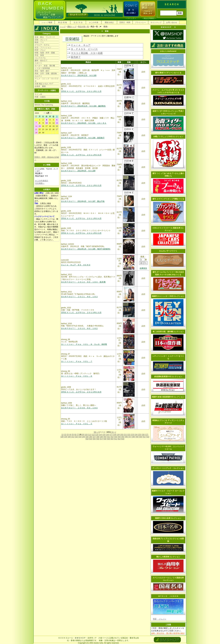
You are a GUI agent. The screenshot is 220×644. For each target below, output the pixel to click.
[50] (141, 437)
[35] (87, 437)
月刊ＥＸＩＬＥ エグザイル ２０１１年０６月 (81, 155)
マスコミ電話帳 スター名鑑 (87, 53)
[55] (94, 439)
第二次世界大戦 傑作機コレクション (168, 332)
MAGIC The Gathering (44, 105)
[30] (69, 437)
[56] (98, 439)
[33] (80, 437)
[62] (119, 439)
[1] (63, 435)
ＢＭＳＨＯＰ (80, 638)
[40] (105, 437)
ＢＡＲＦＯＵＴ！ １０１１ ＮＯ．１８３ (79, 297)
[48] (133, 437)
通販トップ (72, 27)
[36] (91, 437)
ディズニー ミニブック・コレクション (168, 468)
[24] (136, 435)
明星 (155, 619)
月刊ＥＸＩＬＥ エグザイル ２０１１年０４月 (81, 218)
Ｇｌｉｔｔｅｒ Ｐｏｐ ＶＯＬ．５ (77, 424)
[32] (76, 437)
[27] (147, 435)
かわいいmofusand (168, 51)
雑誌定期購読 (149, 18)
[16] (107, 435)
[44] (119, 437)
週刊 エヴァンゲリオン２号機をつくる (168, 199)
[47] (130, 437)
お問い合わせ (172, 22)
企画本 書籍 (40, 86)
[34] (83, 437)
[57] (101, 439)
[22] (129, 435)
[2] (65, 435)
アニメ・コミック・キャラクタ (47, 80)
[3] (68, 435)
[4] (70, 435)
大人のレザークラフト (168, 251)
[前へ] (96, 432)
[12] (93, 435)
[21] (125, 435)
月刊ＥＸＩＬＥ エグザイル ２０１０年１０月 (81, 313)
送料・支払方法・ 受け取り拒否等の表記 (168, 633)
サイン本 (38, 94)
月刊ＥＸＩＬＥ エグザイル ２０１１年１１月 (81, 91)
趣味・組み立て (41, 60)
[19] (118, 435)
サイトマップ (156, 22)
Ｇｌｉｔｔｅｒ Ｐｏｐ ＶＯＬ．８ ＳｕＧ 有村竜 (84, 344)
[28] (62, 437)
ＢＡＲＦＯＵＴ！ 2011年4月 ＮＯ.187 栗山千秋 (83, 201)
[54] (91, 439)
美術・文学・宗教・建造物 (46, 73)
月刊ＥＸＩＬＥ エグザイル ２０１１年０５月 (81, 185)
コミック (131, 18)
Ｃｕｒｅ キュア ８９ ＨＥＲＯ (76, 265)
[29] (66, 437)
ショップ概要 (47, 22)
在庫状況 (143, 268)
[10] (86, 435)
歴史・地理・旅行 (42, 71)
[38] (98, 437)
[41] (108, 437)
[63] (123, 439)
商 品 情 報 (62, 22)
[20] (122, 435)
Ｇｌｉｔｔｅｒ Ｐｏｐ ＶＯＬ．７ (77, 361)
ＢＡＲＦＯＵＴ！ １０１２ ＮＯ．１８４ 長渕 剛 (83, 282)
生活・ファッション (43, 48)
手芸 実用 (39, 55)
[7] (78, 435)
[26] (143, 435)
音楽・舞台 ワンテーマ (45, 37)
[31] (73, 437)
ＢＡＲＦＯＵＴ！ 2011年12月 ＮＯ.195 (79, 75)
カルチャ (38, 76)
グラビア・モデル (42, 45)
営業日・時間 (125, 22)
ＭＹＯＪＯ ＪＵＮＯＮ (168, 596)
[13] (97, 435)
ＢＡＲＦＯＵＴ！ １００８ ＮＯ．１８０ (79, 408)
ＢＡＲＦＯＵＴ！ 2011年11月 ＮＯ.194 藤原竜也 (83, 106)
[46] (126, 437)
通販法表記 (109, 22)
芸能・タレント (41, 40)
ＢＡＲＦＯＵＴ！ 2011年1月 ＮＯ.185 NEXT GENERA (86, 249)
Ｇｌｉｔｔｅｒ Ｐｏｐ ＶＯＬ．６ (77, 376)
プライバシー (140, 22)
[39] (101, 437)
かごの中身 (94, 22)
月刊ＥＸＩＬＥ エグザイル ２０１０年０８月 (81, 392)
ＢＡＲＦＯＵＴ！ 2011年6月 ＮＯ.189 (78, 171)
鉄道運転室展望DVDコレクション (168, 377)
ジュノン (162, 619)
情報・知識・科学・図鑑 (45, 53)
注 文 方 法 (78, 22)
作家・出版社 (40, 97)
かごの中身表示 (42, 181)
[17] (111, 435)
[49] (137, 437)
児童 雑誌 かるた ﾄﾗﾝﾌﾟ (44, 84)
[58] (105, 439)
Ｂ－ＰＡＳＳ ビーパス (84, 49)
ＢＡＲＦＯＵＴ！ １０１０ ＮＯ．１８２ (79, 328)
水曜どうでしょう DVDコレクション (168, 137)
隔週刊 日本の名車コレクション (168, 518)
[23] (132, 435)
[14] (100, 435)
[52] (148, 437)
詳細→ (54, 109)
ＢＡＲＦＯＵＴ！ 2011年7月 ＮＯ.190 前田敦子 (83, 138)
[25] (139, 435)
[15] (104, 435)
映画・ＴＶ (39, 42)
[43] (116, 437)
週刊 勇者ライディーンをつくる (168, 73)
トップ (63, 27)
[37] (94, 437)
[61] (116, 439)
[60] (112, 439)
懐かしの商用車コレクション (168, 557)
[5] (73, 435)
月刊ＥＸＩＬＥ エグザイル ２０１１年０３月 (81, 233)
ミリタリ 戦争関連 (42, 68)
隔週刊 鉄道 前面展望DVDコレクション (168, 397)
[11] (90, 435)
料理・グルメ (40, 50)
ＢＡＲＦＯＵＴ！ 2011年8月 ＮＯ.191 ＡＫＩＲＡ (84, 123)
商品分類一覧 (83, 27)
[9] (83, 435)
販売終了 (76, 57)
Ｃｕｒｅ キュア (81, 45)
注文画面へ (40, 183)
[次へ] (114, 432)
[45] (123, 437)
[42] (112, 437)
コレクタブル (40, 58)
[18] (115, 435)
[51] (144, 437)
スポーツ (38, 63)
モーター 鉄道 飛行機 (45, 66)
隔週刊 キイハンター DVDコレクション (168, 296)
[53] (87, 439)
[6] (75, 435)
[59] (108, 439)
